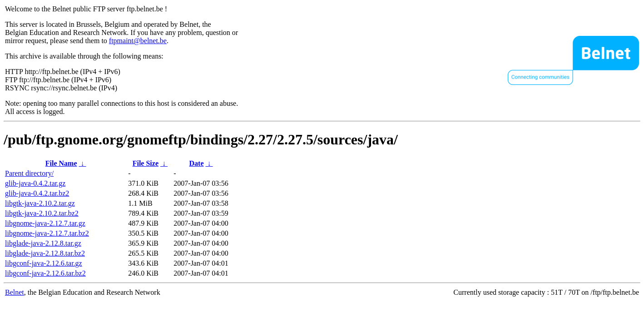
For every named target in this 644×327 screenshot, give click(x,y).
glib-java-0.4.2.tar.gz (35, 183)
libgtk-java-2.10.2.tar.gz (40, 203)
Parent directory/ (29, 173)
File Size (146, 163)
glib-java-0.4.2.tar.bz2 (37, 193)
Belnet (15, 292)
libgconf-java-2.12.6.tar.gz (44, 263)
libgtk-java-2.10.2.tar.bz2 (42, 213)
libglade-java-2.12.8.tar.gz (43, 243)
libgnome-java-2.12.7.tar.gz (45, 223)
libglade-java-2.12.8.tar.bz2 (45, 253)
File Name (61, 163)
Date (197, 163)
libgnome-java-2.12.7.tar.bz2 (47, 233)
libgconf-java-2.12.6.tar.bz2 (45, 273)
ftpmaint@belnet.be (138, 41)
